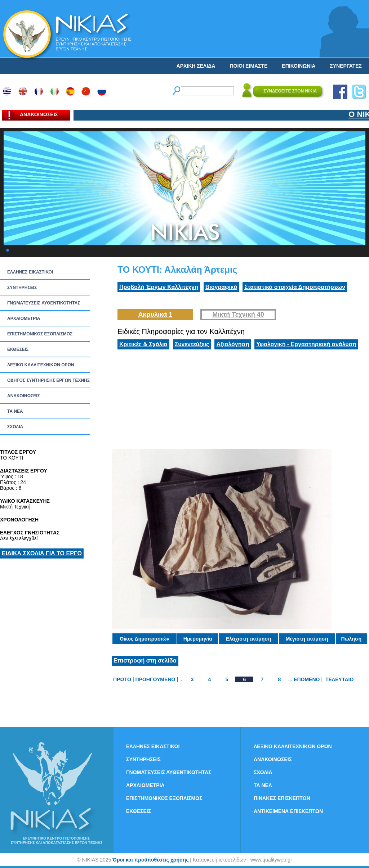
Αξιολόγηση (233, 344)
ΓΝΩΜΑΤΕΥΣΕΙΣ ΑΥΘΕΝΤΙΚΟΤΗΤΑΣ (44, 303)
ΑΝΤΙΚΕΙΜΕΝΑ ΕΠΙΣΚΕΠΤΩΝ (288, 811)
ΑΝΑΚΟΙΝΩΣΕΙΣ (24, 396)
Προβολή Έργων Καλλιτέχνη (159, 287)
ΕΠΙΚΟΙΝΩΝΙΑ (299, 66)
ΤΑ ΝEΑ (15, 411)
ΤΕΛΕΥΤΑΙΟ (339, 679)
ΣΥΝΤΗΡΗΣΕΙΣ (22, 288)
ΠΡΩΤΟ (122, 679)
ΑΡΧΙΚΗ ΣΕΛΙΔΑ (196, 66)
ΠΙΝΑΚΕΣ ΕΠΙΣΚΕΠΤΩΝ (282, 798)
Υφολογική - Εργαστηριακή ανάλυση (306, 344)
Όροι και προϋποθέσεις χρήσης (150, 860)
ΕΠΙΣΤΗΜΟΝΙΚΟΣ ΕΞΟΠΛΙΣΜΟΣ (40, 334)
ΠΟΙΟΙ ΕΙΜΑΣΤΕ (248, 66)
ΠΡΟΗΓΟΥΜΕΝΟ (155, 679)
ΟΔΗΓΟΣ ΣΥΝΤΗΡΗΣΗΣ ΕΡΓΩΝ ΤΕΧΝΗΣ (48, 380)
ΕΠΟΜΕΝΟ (307, 679)
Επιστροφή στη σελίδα (145, 661)
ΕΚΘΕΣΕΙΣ (18, 349)
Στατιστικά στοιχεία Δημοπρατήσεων (295, 287)
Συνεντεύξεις (192, 344)
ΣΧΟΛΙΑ (15, 427)
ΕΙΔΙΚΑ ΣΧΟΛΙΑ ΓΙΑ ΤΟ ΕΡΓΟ (42, 553)
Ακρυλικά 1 (155, 315)
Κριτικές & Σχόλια (143, 344)
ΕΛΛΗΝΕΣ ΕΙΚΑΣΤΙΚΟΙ (30, 272)
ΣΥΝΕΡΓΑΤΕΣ (346, 66)
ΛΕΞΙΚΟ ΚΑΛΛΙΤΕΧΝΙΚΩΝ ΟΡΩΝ (41, 365)
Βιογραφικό (221, 287)
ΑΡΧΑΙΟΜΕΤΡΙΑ (24, 318)
